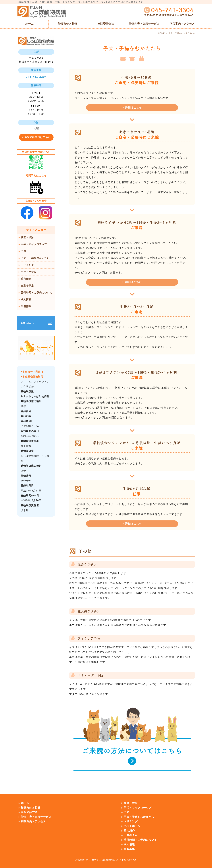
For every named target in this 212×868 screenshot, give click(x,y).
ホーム (29, 24)
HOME (161, 33)
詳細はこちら (133, 108)
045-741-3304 (36, 77)
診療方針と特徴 (68, 24)
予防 (23, 251)
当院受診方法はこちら (37, 137)
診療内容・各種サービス (144, 24)
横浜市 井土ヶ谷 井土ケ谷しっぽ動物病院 (42, 12)
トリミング (27, 265)
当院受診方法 (106, 24)
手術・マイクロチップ (34, 244)
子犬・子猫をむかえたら (35, 258)
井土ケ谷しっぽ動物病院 (102, 860)
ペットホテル (29, 272)
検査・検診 (27, 237)
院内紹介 (26, 279)
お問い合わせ (28, 323)
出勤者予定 (27, 286)
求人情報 (26, 299)
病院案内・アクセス (182, 24)
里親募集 (26, 306)
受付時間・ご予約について (37, 293)
